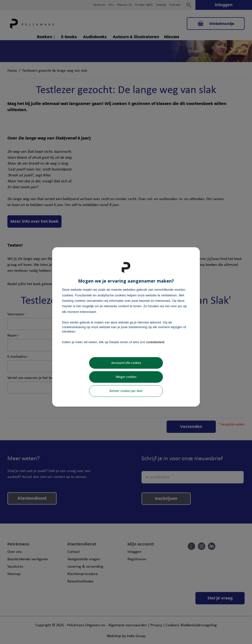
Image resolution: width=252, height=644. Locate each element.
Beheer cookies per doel (126, 391)
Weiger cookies (126, 377)
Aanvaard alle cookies (126, 363)
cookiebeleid (155, 342)
